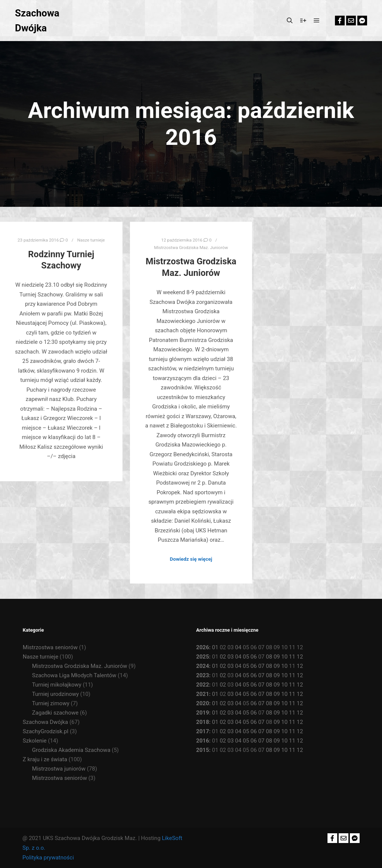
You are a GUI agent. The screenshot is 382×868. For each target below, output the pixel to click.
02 (223, 657)
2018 (202, 722)
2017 (202, 731)
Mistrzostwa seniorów (50, 647)
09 (277, 657)
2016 (202, 741)
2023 (202, 675)
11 (292, 657)
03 (231, 657)
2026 (202, 647)
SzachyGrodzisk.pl (46, 731)
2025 (202, 657)
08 (269, 657)
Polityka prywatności (48, 858)
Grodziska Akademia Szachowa (71, 750)
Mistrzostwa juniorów (59, 769)
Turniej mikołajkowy (57, 685)
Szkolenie (35, 741)
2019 (202, 713)
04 (238, 647)
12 (300, 657)
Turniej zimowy (51, 703)
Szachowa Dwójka (37, 21)
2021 (202, 694)
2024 (202, 666)
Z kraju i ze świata (45, 759)
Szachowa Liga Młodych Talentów (74, 675)
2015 (202, 750)
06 (254, 657)
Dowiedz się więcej (191, 559)
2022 (202, 685)
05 (246, 657)
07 (261, 666)
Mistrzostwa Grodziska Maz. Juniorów (191, 248)
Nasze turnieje (91, 240)
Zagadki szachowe (55, 713)
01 (215, 647)
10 (284, 657)
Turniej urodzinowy (55, 694)
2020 (202, 703)
